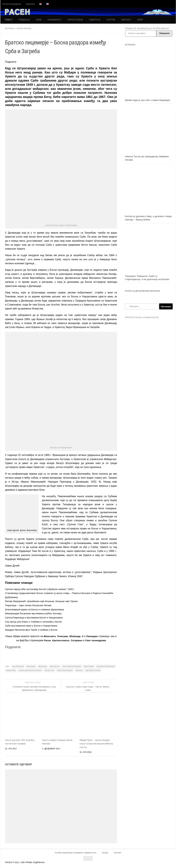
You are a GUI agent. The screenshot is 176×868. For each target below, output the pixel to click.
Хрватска (79, 670)
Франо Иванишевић (65, 670)
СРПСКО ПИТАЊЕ (25, 28)
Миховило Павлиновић (106, 666)
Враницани (31, 666)
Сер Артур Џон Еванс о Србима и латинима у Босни (36, 621)
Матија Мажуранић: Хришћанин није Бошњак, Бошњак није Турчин (44, 601)
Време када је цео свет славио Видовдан (148, 100)
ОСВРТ (140, 20)
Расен (49, 640)
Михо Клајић (89, 666)
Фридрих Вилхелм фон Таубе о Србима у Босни (33, 629)
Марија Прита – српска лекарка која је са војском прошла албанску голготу (96, 743)
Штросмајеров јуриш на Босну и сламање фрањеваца (37, 609)
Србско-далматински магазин (30, 670)
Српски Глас (49, 670)
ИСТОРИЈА (10, 28)
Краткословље (63, 640)
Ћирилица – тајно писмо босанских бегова (30, 605)
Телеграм (65, 636)
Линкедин (97, 636)
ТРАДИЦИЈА (24, 20)
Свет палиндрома (100, 640)
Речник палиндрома (12, 4)
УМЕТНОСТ (126, 20)
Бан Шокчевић (18, 666)
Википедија (32, 530)
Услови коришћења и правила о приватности (76, 852)
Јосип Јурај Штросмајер (72, 666)
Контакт (118, 852)
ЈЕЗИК (39, 20)
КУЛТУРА (111, 20)
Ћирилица (30, 4)
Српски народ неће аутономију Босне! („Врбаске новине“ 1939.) (42, 589)
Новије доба (11, 670)
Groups (105, 852)
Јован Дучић (55, 666)
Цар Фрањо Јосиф (93, 670)
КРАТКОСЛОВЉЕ (75, 20)
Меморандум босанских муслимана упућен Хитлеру (35, 613)
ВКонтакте (52, 636)
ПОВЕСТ (9, 20)
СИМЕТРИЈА (95, 20)
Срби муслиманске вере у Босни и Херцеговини (33, 625)
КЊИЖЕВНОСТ (55, 20)
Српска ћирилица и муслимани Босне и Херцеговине (36, 617)
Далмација (42, 666)
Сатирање (80, 640)
